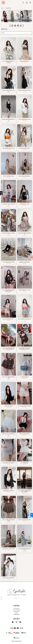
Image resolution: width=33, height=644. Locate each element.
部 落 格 (17, 613)
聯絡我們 (20, 641)
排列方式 (4, 29)
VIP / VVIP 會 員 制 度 (16, 610)
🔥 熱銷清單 (1, 193)
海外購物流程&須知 (16, 614)
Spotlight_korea (17, 598)
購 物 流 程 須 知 (16, 611)
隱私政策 (17, 641)
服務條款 (13, 641)
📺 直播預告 (32, 258)
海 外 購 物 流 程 (16, 609)
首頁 (2, 8)
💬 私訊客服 (32, 515)
